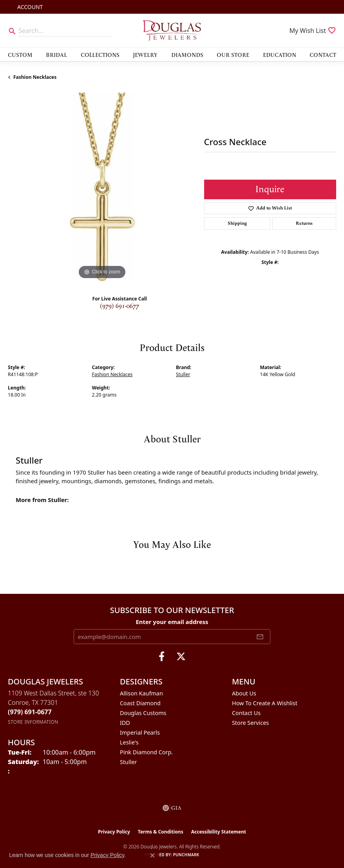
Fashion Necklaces (35, 77)
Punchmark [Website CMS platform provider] (186, 855)
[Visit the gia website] (172, 808)
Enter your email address (172, 622)
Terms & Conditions (161, 832)
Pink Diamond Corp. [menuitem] (146, 752)
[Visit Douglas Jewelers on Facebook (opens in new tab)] (162, 657)
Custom (20, 55)
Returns (304, 223)
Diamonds (187, 55)
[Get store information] (33, 722)
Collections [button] (100, 55)
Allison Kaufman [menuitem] (141, 693)
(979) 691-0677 (119, 306)
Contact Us (246, 713)
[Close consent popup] (152, 855)
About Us (244, 693)
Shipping (237, 223)
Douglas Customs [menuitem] (143, 713)
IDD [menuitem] (125, 723)
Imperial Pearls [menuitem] (140, 732)
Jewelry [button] (145, 55)
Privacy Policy (114, 832)
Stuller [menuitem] (128, 762)
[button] (29, 7)
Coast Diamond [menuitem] (140, 703)
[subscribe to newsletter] (260, 637)
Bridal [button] (56, 55)
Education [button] (280, 55)
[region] (102, 187)
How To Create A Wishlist (265, 703)
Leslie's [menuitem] (129, 742)
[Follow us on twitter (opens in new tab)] (181, 657)
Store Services (250, 723)
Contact (323, 55)
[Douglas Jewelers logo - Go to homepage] (172, 31)
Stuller (183, 374)
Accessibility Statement (219, 832)
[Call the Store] (30, 712)
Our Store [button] (233, 55)
